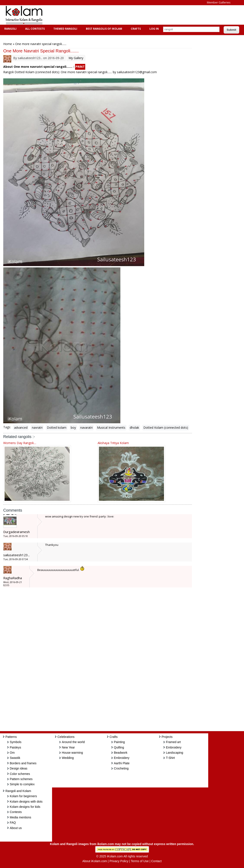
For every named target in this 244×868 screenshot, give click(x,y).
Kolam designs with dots (26, 802)
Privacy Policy (119, 861)
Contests (16, 812)
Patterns (11, 737)
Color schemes (20, 774)
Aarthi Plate (122, 763)
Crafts (135, 29)
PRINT (80, 67)
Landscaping (174, 753)
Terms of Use (140, 861)
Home (8, 44)
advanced (21, 428)
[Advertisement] (127, 15)
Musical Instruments (111, 428)
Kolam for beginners (23, 796)
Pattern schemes (21, 779)
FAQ (13, 823)
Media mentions (20, 817)
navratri (37, 428)
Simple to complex (22, 784)
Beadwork (121, 753)
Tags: (7, 427)
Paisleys (15, 747)
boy (73, 428)
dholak (134, 428)
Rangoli (10, 29)
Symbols (16, 742)
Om (12, 753)
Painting (119, 742)
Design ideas (19, 768)
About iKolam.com (95, 861)
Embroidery (122, 758)
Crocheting (121, 768)
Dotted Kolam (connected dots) (166, 428)
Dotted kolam (57, 428)
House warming (72, 753)
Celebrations (66, 737)
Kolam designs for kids (25, 807)
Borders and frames (23, 763)
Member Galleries (219, 2)
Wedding (68, 758)
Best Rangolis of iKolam (103, 29)
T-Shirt (170, 758)
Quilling (119, 747)
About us (16, 828)
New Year (68, 747)
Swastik (15, 758)
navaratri (86, 428)
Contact (156, 861)
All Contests (34, 29)
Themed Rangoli (65, 29)
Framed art (173, 742)
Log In (154, 29)
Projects (167, 737)
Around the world (73, 742)
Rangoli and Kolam (18, 791)
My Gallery (76, 58)
